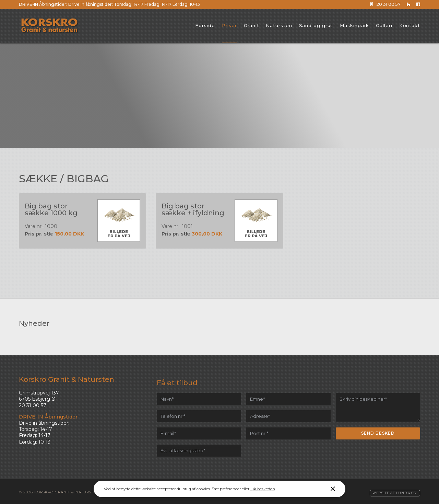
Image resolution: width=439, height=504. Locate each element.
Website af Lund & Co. (395, 491)
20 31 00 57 (386, 4)
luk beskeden (263, 489)
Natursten (279, 25)
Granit (251, 25)
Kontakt (410, 25)
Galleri (384, 25)
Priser (229, 25)
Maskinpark (354, 25)
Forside (205, 25)
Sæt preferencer (226, 489)
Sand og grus (316, 25)
